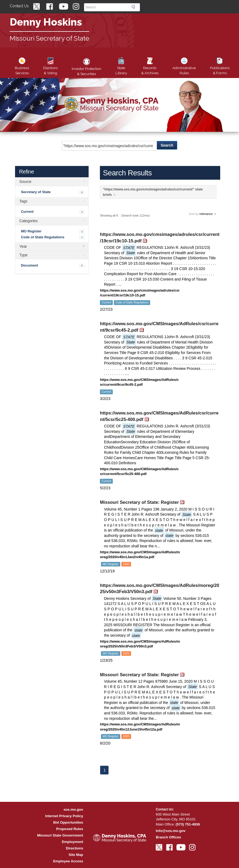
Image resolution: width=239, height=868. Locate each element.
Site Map (76, 855)
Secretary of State (36, 192)
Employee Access (68, 861)
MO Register (31, 231)
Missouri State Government (60, 835)
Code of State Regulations (43, 237)
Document (30, 265)
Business (22, 67)
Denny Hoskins (46, 22)
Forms (220, 67)
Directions (75, 848)
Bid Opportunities (68, 822)
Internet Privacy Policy (64, 816)
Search (135, 7)
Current (27, 212)
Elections (50, 67)
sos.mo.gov (73, 809)
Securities (86, 67)
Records (150, 67)
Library (121, 67)
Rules (184, 67)
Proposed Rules (70, 829)
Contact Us (19, 6)
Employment (73, 842)
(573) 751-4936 (188, 824)
